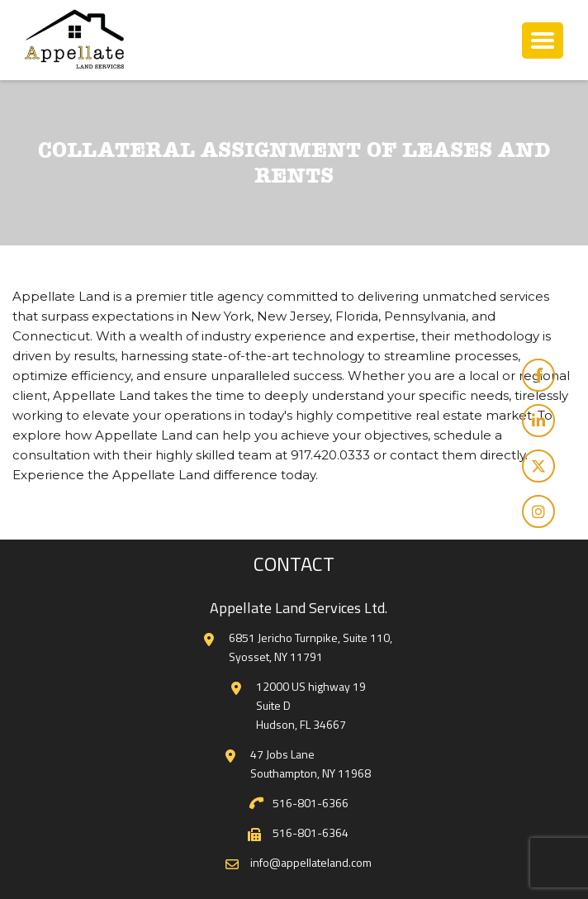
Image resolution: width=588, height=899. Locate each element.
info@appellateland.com (311, 862)
